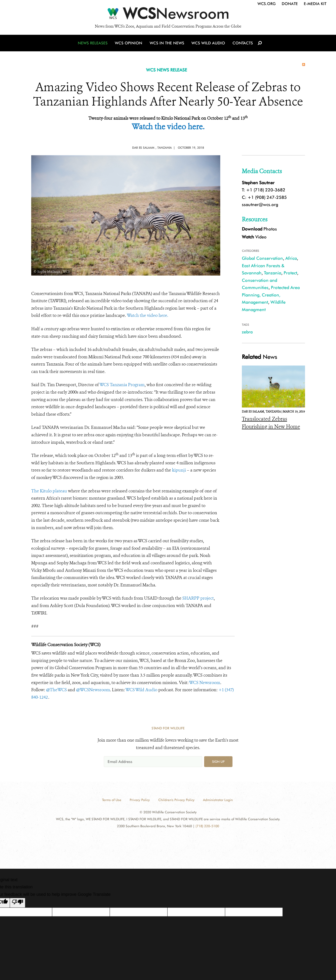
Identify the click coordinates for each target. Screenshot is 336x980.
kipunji (179, 470)
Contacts (242, 44)
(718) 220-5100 (207, 826)
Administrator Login (218, 800)
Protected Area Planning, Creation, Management (271, 295)
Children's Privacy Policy (176, 800)
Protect (290, 273)
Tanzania (273, 273)
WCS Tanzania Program (122, 385)
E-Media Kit (315, 4)
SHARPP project (198, 598)
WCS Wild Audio (208, 44)
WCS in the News (167, 44)
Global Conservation (262, 258)
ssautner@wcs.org (260, 204)
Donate (290, 4)
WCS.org (267, 4)
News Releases (94, 44)
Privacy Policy (140, 800)
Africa (291, 258)
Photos (259, 229)
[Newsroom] (168, 15)
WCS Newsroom (205, 683)
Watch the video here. (147, 315)
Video (254, 237)
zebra (247, 332)
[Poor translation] (18, 903)
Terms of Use (112, 800)
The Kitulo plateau (49, 491)
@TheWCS (56, 690)
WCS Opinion (129, 44)
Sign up (218, 762)
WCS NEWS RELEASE (167, 70)
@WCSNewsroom (93, 690)
